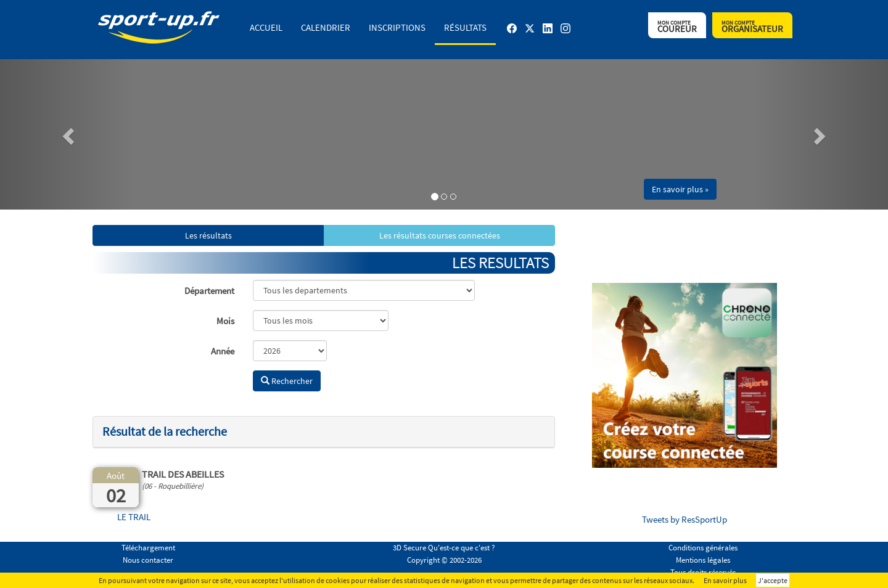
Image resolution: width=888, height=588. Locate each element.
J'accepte (773, 580)
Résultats (465, 27)
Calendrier (326, 27)
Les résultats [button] (208, 235)
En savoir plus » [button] (680, 189)
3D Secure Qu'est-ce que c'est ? (444, 548)
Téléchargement (148, 548)
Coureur (677, 27)
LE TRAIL (134, 517)
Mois (225, 321)
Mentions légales (703, 560)
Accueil (266, 27)
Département (209, 291)
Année (223, 351)
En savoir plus (725, 580)
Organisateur (752, 27)
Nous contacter (148, 560)
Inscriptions (397, 27)
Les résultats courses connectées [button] (440, 235)
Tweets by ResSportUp (684, 519)
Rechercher (287, 381)
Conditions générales (703, 548)
